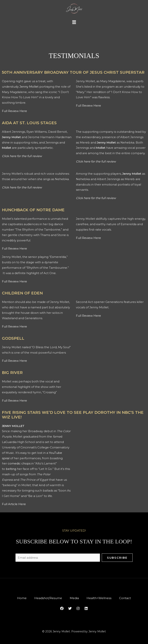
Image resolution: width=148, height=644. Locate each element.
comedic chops (19, 463)
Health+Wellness (100, 598)
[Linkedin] (86, 608)
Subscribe (117, 557)
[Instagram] (78, 608)
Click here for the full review (22, 156)
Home (19, 598)
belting (11, 469)
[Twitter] (70, 608)
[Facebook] (62, 608)
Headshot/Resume (47, 598)
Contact (128, 598)
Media (74, 598)
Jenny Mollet (29, 87)
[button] (74, 22)
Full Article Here (14, 504)
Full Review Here (14, 111)
